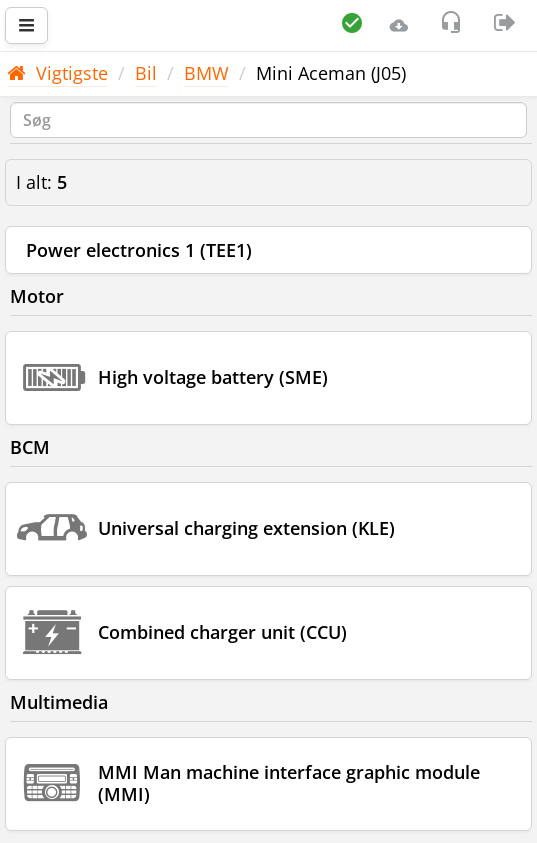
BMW (206, 73)
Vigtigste (57, 73)
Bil (146, 73)
